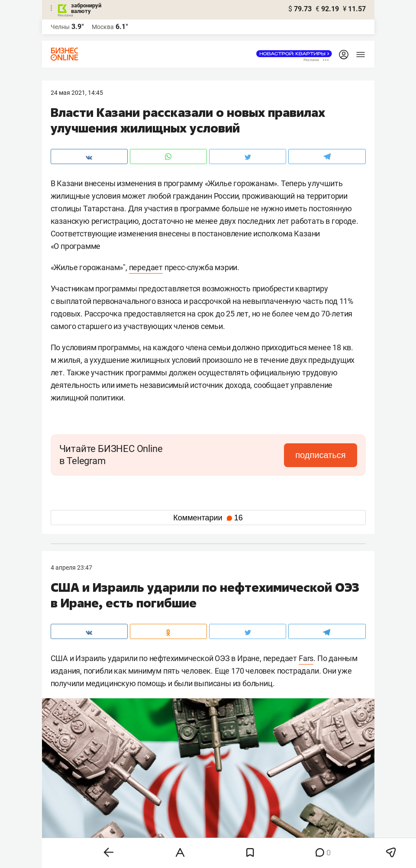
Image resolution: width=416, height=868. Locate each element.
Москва (103, 27)
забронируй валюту (86, 8)
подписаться (320, 455)
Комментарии (208, 518)
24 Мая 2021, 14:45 (77, 93)
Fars (306, 658)
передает (146, 267)
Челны (60, 27)
